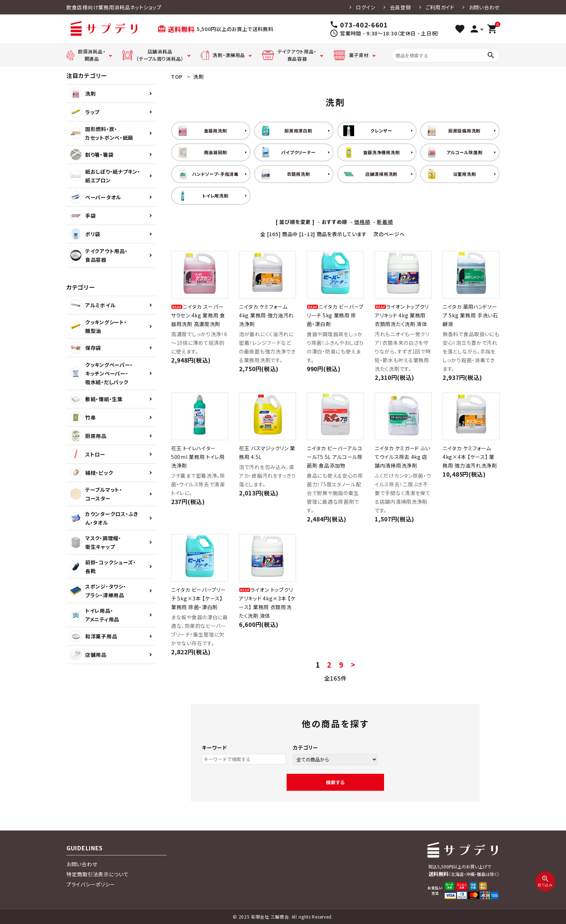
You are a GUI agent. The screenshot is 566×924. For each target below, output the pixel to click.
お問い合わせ (484, 7)
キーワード (214, 747)
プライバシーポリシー (91, 884)
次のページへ (389, 234)
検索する (335, 782)
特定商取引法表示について (97, 874)
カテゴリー (306, 747)
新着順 (385, 222)
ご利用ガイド (440, 7)
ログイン (366, 7)
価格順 (362, 222)
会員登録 (400, 7)
